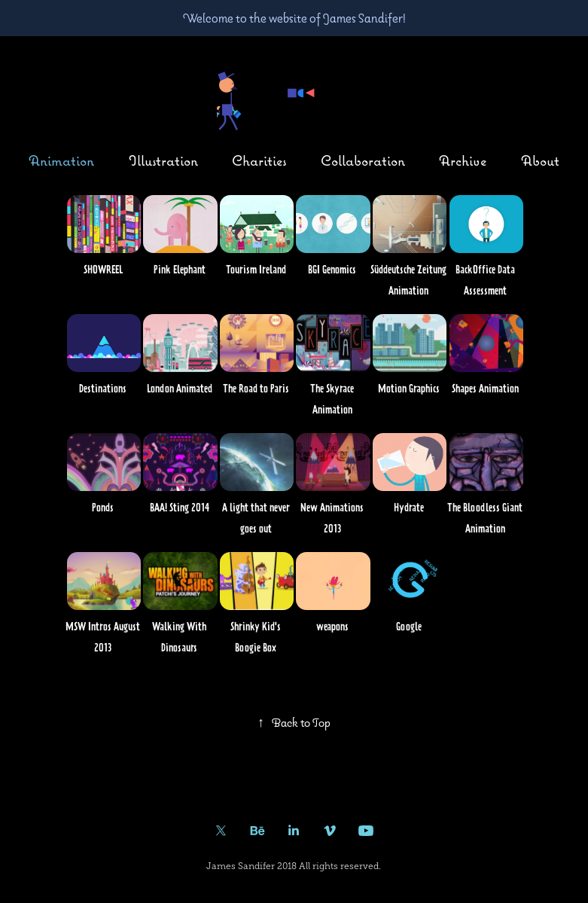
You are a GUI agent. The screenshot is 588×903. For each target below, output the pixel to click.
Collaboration (363, 160)
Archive (463, 160)
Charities (259, 160)
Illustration (163, 160)
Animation (61, 160)
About (540, 160)
